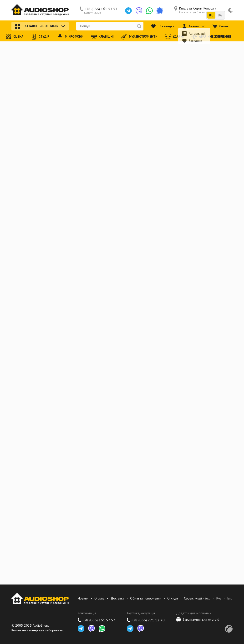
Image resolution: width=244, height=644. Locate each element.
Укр (208, 598)
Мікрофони (70, 37)
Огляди (173, 598)
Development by (229, 629)
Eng (230, 598)
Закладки (163, 26)
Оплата (99, 598)
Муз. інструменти (139, 37)
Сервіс (189, 598)
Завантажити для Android (198, 619)
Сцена (15, 37)
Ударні (174, 37)
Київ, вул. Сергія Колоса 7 (195, 10)
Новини (83, 598)
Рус (219, 598)
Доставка (117, 598)
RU (211, 15)
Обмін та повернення (146, 598)
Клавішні (102, 37)
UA (220, 15)
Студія (40, 37)
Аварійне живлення (211, 37)
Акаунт (193, 26)
